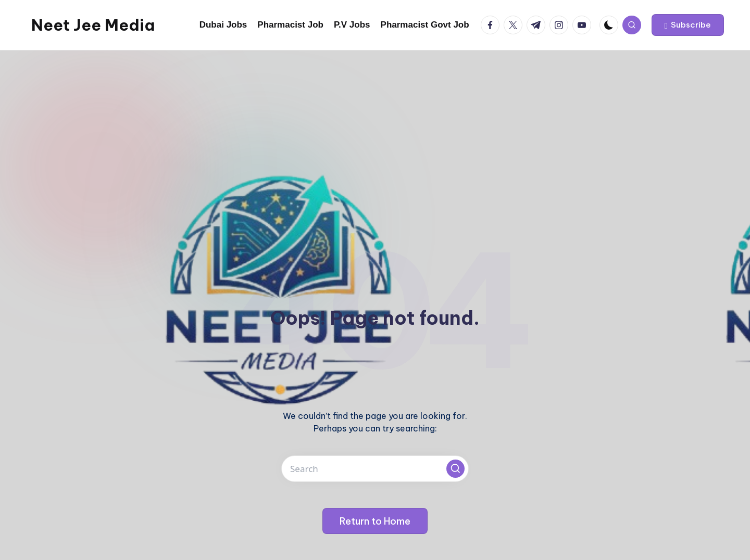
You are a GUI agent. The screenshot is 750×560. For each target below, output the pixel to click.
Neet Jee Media (93, 25)
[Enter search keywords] (375, 469)
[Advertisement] (375, 129)
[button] (688, 25)
